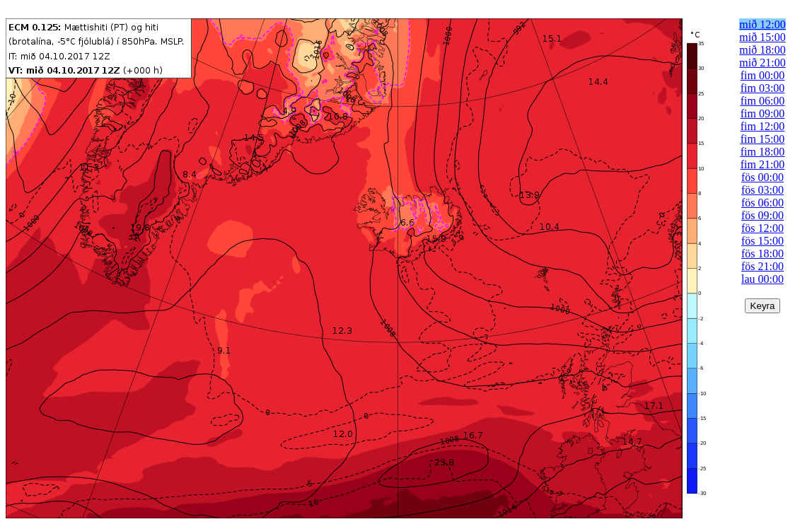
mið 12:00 (762, 24)
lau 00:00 (762, 279)
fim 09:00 (763, 113)
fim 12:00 (763, 126)
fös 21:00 (762, 266)
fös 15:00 (762, 241)
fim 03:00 (763, 88)
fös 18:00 (762, 254)
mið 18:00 (762, 50)
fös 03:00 (762, 190)
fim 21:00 (763, 164)
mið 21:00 (762, 63)
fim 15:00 (763, 139)
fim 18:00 (763, 152)
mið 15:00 (762, 37)
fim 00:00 (763, 75)
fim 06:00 (763, 101)
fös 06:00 (762, 203)
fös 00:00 (762, 177)
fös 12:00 (762, 228)
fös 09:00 (762, 215)
